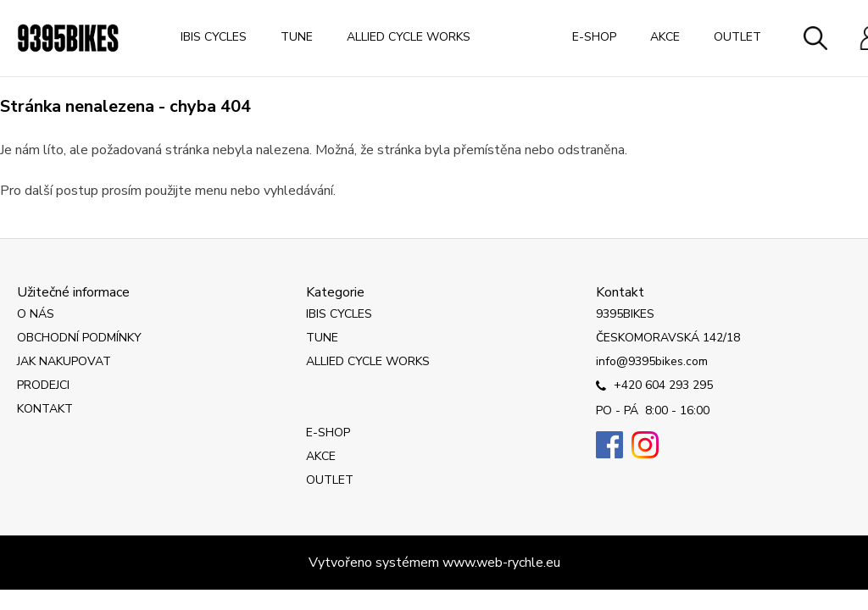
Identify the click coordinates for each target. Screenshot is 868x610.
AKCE (665, 37)
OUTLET (737, 37)
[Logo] (68, 38)
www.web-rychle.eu (501, 563)
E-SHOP (594, 37)
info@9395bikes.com (652, 361)
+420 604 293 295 (654, 386)
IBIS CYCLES (214, 37)
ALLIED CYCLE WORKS (409, 37)
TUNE (297, 37)
